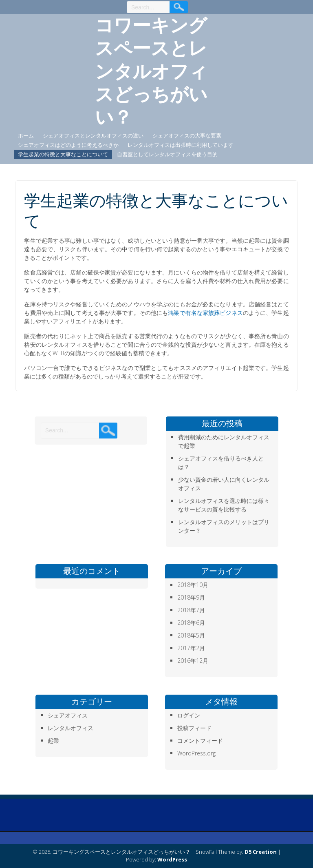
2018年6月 (191, 623)
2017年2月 (191, 648)
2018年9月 (191, 597)
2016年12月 (193, 661)
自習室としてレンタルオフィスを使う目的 (167, 154)
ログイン (189, 715)
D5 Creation (261, 852)
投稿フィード (194, 728)
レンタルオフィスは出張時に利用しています (181, 145)
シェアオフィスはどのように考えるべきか (68, 145)
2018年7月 (191, 610)
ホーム (26, 136)
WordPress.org (196, 753)
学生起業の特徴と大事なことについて (63, 154)
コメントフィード (200, 741)
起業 (53, 741)
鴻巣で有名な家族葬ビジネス (205, 313)
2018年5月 (191, 635)
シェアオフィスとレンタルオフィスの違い (93, 136)
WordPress (172, 859)
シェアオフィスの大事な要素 (187, 136)
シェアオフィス (68, 715)
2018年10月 (193, 585)
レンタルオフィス (71, 728)
